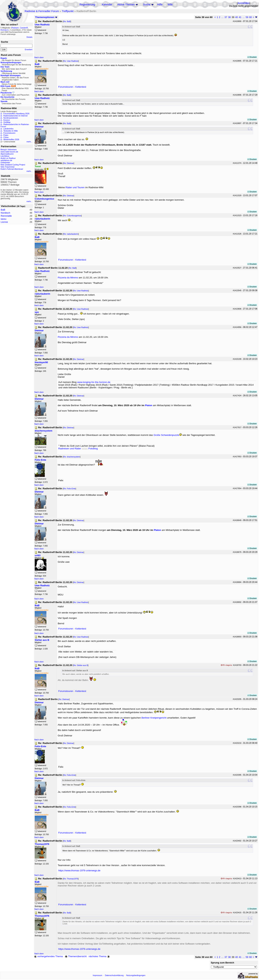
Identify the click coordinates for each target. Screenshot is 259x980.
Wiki (170, 4)
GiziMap (7, 122)
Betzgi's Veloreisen (9, 150)
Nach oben (39, 57)
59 (247, 17)
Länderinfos (8, 129)
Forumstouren (9, 133)
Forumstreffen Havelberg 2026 (16, 114)
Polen (6, 135)
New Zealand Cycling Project (13, 165)
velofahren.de (6, 160)
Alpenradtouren (7, 154)
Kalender (107, 4)
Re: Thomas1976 (71, 879)
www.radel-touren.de (9, 152)
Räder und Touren (75, 187)
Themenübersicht (76, 956)
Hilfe (160, 4)
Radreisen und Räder (70, 449)
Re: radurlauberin (71, 234)
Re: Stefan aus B (81, 665)
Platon (149, 405)
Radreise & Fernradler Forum (42, 11)
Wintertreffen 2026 (11, 139)
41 (240, 17)
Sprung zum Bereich (222, 963)
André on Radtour (8, 158)
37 (226, 17)
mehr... (29, 142)
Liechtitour (5, 156)
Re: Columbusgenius (72, 216)
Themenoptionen (46, 17)
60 (250, 17)
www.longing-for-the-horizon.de (94, 382)
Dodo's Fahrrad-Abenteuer (12, 169)
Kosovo (7, 120)
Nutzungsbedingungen (136, 975)
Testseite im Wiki (11, 131)
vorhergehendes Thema (48, 956)
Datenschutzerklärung (114, 975)
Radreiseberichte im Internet (15, 116)
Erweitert (29, 49)
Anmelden (244, 3)
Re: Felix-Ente (69, 489)
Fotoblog (93, 449)
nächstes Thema (100, 956)
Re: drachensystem (72, 457)
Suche (147, 4)
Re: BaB (67, 21)
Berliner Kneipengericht (154, 718)
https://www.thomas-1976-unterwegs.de (79, 871)
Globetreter (5, 162)
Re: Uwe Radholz (71, 61)
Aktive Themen (126, 4)
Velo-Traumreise (8, 167)
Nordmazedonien (11, 118)
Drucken (252, 57)
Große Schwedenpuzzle (166, 435)
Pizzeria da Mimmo (68, 278)
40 (237, 17)
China (6, 137)
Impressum (98, 975)
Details (29, 37)
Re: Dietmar (68, 163)
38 (229, 17)
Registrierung (87, 4)
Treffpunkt (68, 11)
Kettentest (81, 87)
